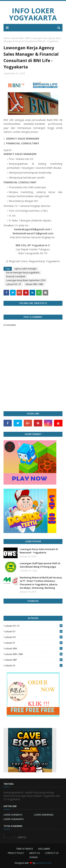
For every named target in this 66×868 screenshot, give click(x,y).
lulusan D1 (34, 631)
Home (7, 38)
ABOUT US (34, 853)
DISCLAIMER (44, 849)
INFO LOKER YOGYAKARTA (33, 14)
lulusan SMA (34, 648)
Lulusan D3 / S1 (14, 284)
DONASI (34, 857)
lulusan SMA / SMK (21, 38)
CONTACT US (52, 853)
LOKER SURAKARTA (14, 819)
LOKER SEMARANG (44, 815)
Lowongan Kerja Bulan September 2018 (26, 280)
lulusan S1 (34, 643)
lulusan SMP (34, 660)
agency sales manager (26, 269)
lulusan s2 (34, 665)
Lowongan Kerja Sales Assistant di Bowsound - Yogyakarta (39, 551)
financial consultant (16, 276)
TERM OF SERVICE (25, 849)
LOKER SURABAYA (13, 815)
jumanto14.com (44, 863)
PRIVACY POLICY (16, 853)
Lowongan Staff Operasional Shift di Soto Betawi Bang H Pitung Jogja (40, 565)
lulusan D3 (34, 637)
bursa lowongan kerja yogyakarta (23, 273)
